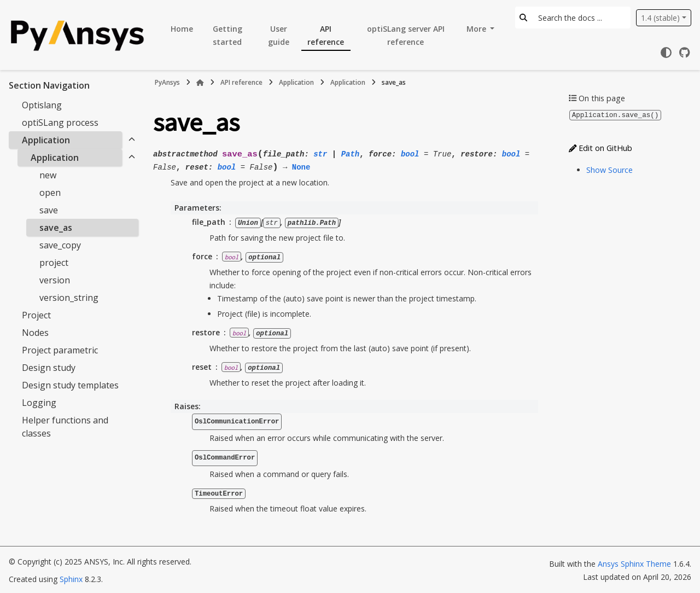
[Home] (200, 83)
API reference (326, 35)
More (477, 29)
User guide (279, 35)
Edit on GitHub (600, 147)
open (50, 193)
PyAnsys (167, 82)
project (54, 263)
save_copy (60, 245)
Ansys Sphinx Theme (634, 562)
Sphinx (71, 577)
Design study (49, 368)
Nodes (35, 333)
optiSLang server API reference (406, 35)
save (49, 210)
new (48, 175)
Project (36, 315)
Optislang (42, 105)
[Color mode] (666, 53)
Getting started (227, 35)
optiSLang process (60, 123)
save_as (56, 228)
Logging (39, 403)
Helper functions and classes (65, 427)
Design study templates (70, 385)
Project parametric (60, 350)
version (55, 280)
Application (46, 140)
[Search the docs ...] (581, 18)
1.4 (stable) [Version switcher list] (660, 18)
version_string (69, 298)
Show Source (609, 169)
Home (182, 29)
